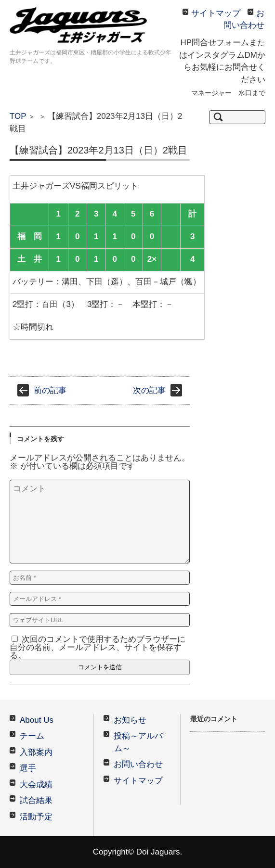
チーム (32, 736)
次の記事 (149, 390)
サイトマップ (138, 781)
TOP (18, 116)
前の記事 (50, 390)
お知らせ (130, 720)
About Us (37, 720)
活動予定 (36, 817)
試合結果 (36, 800)
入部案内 (36, 752)
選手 (28, 768)
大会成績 (36, 785)
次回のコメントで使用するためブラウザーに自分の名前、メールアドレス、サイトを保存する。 (98, 647)
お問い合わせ (138, 764)
